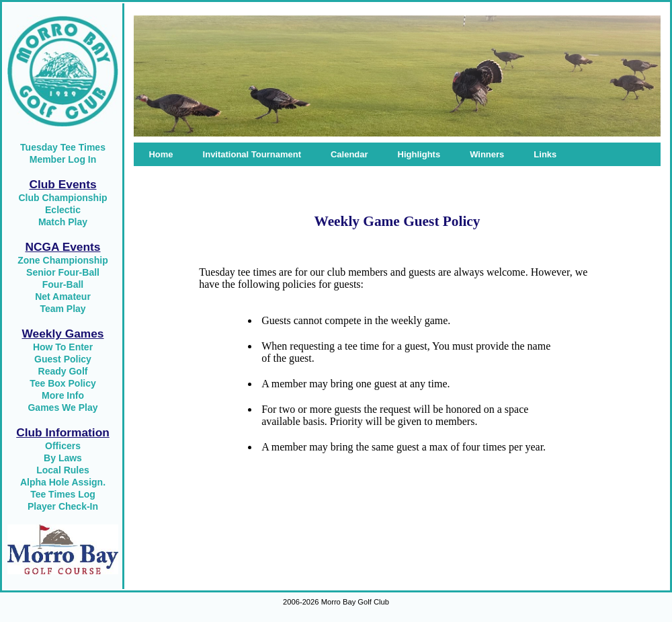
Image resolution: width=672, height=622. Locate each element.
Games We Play (62, 407)
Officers (63, 446)
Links (545, 154)
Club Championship (62, 198)
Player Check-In (63, 506)
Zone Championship (63, 260)
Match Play (63, 222)
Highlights (419, 154)
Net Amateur (63, 297)
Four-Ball (63, 284)
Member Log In (63, 159)
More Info (63, 395)
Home (161, 154)
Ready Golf (63, 371)
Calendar (349, 154)
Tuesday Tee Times (63, 147)
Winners (487, 154)
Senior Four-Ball (63, 272)
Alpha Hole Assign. (63, 482)
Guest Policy (63, 359)
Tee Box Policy (63, 383)
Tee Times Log (63, 494)
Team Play (62, 309)
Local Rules (63, 470)
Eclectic (63, 210)
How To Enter (63, 347)
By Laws (63, 458)
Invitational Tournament (252, 154)
